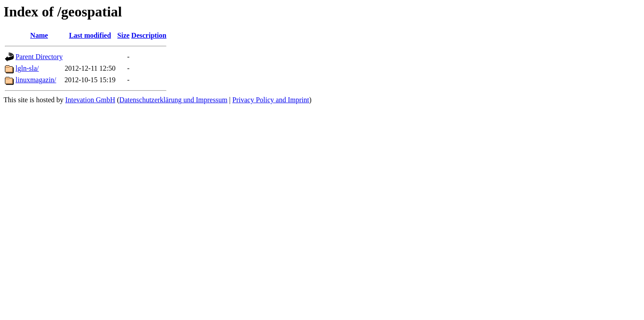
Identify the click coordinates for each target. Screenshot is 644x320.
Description (149, 35)
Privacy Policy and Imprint (271, 100)
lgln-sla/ (27, 68)
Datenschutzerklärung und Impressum (173, 100)
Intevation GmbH (90, 100)
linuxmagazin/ (36, 80)
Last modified (90, 35)
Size (123, 35)
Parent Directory (39, 57)
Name (39, 35)
